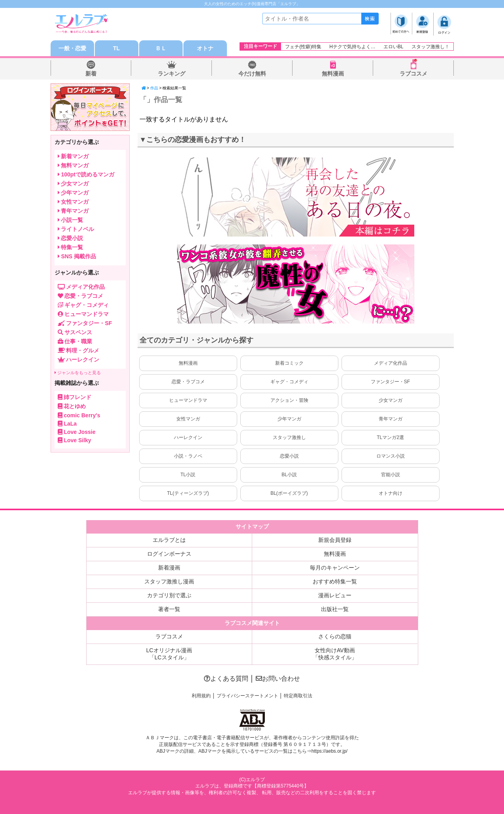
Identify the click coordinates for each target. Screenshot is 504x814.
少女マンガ (391, 400)
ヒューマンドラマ (188, 400)
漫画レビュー (335, 595)
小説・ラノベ (188, 456)
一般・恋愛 (72, 48)
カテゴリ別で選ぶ (169, 595)
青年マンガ (391, 419)
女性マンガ (188, 419)
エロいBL (394, 47)
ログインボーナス (169, 554)
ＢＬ (161, 48)
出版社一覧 (335, 609)
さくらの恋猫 (335, 636)
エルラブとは (169, 540)
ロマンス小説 (391, 456)
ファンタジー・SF (390, 382)
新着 (91, 74)
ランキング (172, 74)
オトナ (205, 48)
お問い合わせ (278, 679)
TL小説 (188, 475)
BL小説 (289, 475)
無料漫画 (333, 74)
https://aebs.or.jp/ (329, 751)
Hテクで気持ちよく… (352, 47)
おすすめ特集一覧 (335, 581)
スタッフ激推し (289, 437)
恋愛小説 (289, 456)
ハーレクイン (188, 437)
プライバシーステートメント (247, 696)
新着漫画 (169, 568)
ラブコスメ (413, 74)
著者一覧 (169, 609)
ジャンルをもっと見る (78, 373)
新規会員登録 (335, 540)
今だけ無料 (252, 74)
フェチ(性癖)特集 (303, 47)
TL (116, 48)
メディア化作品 (391, 363)
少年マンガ (289, 419)
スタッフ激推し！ (430, 47)
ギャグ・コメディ (289, 382)
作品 (154, 88)
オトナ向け (391, 493)
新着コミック (289, 363)
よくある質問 (226, 679)
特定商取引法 (298, 696)
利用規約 (201, 696)
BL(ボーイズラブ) (289, 493)
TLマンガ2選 (390, 437)
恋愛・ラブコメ (188, 382)
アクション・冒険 (289, 400)
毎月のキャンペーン (335, 568)
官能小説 (391, 475)
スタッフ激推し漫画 (169, 581)
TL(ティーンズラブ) (188, 493)
